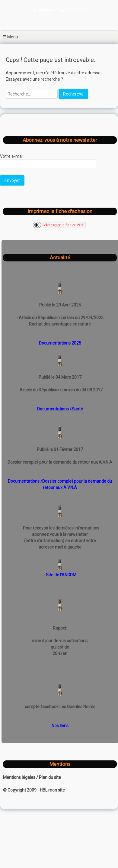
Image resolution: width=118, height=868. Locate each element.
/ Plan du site (49, 777)
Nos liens (60, 726)
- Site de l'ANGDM (60, 575)
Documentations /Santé (60, 409)
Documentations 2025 (60, 343)
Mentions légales (20, 777)
